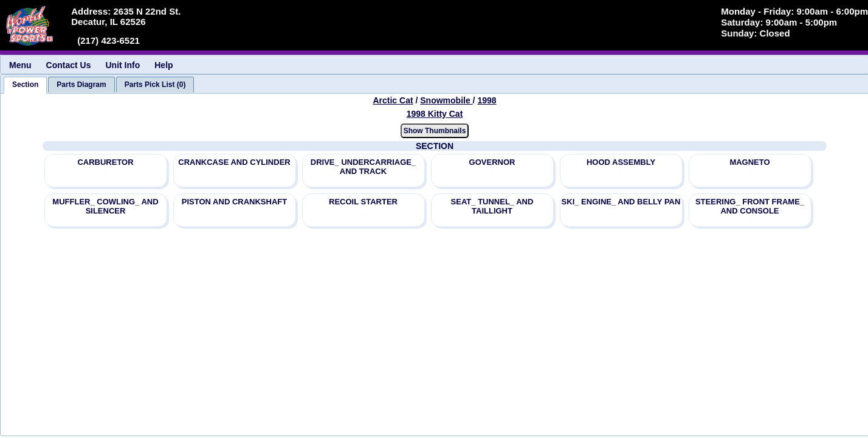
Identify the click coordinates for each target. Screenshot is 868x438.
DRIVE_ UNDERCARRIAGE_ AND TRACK (363, 167)
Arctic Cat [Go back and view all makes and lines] (393, 100)
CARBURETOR (105, 162)
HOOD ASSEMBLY (621, 162)
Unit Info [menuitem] (122, 65)
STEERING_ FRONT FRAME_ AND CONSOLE (750, 206)
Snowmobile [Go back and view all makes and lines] (446, 100)
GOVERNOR (492, 162)
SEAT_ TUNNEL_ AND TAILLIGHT (492, 206)
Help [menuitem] (164, 65)
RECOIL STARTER (363, 202)
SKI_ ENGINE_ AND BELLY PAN (621, 202)
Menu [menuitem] (20, 65)
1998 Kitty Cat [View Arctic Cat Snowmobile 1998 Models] (435, 114)
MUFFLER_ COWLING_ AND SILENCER (105, 206)
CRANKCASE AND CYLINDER (234, 162)
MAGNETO (749, 162)
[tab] (25, 85)
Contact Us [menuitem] (69, 65)
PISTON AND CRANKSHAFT (234, 202)
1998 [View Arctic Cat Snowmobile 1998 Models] (487, 100)
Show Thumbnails (435, 131)
